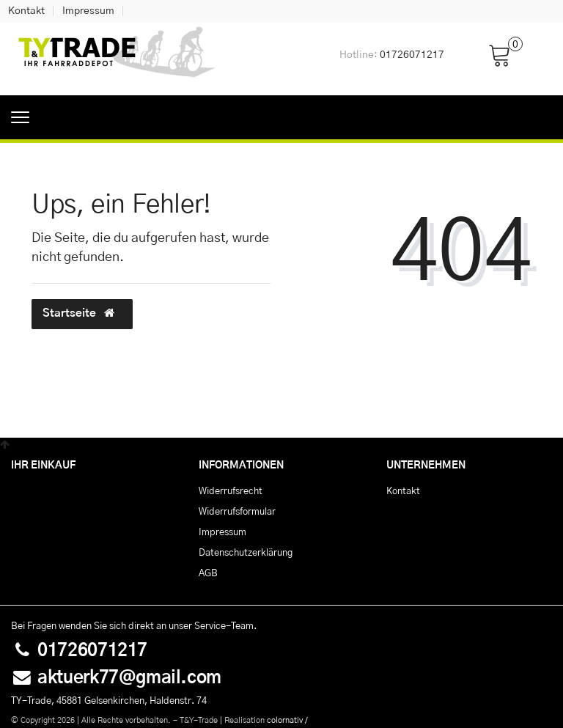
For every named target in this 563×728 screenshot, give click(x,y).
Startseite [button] (82, 313)
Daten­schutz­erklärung (246, 553)
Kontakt (26, 11)
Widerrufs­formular (237, 512)
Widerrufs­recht (231, 491)
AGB (208, 573)
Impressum (88, 11)
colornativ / (287, 720)
